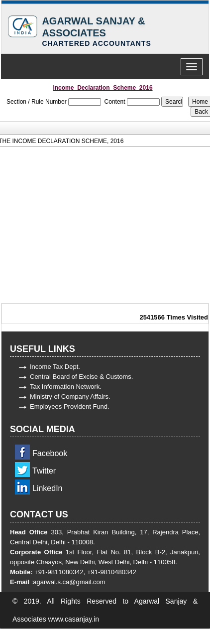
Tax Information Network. (66, 387)
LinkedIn (48, 488)
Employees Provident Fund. (70, 406)
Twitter (44, 471)
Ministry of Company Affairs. (70, 397)
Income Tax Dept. (55, 367)
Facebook (50, 453)
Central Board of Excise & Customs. (81, 377)
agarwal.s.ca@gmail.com (69, 582)
